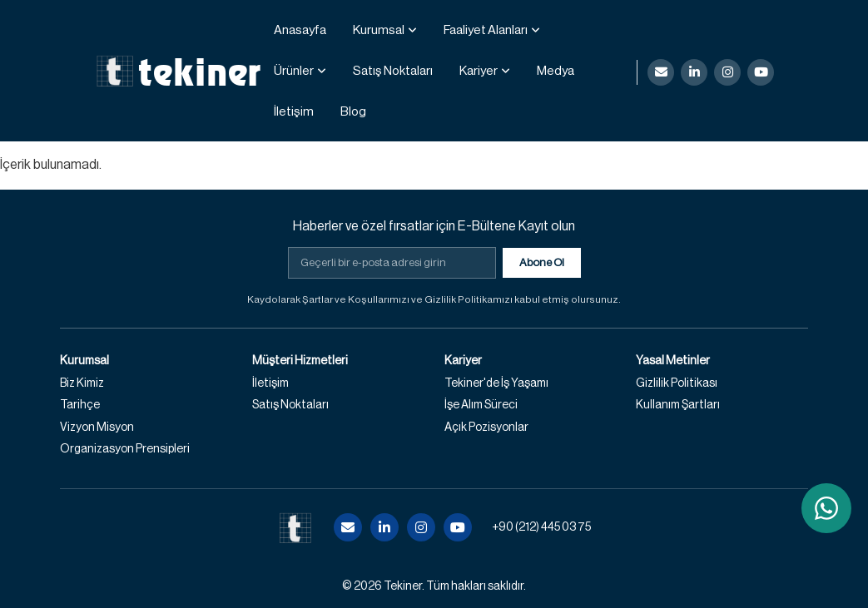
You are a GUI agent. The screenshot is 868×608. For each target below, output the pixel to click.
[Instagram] (727, 72)
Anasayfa (300, 30)
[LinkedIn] (694, 72)
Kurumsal (379, 30)
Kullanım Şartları (678, 405)
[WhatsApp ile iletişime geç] (826, 508)
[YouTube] (761, 72)
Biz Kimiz (82, 383)
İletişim (294, 112)
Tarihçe (80, 405)
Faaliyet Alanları (486, 30)
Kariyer (479, 71)
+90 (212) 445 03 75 (541, 527)
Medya (556, 71)
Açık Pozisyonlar (486, 428)
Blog (353, 112)
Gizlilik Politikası (677, 383)
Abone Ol (542, 262)
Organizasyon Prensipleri (125, 449)
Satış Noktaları (393, 71)
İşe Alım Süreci (481, 405)
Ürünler (294, 71)
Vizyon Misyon (97, 428)
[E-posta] (661, 72)
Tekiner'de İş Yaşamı (496, 383)
